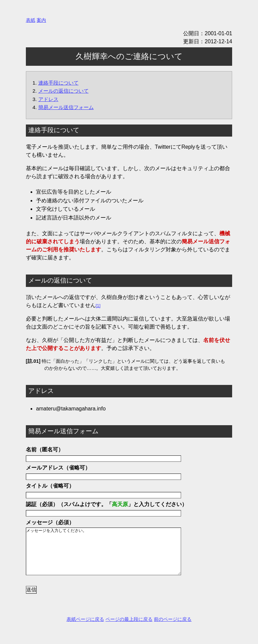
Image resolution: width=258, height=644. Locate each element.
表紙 (31, 20)
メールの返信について (63, 91)
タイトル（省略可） (50, 486)
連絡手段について (58, 83)
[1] (98, 306)
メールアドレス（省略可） (58, 468)
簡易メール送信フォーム (66, 107)
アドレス (48, 99)
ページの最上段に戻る (129, 629)
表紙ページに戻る (85, 629)
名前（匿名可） (45, 450)
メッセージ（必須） (50, 522)
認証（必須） (42, 504)
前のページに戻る (173, 629)
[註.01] (33, 361)
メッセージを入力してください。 (109, 556)
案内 (41, 20)
